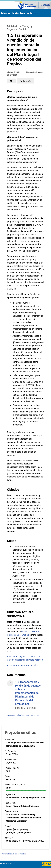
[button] (11, 81)
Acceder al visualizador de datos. (23, 665)
